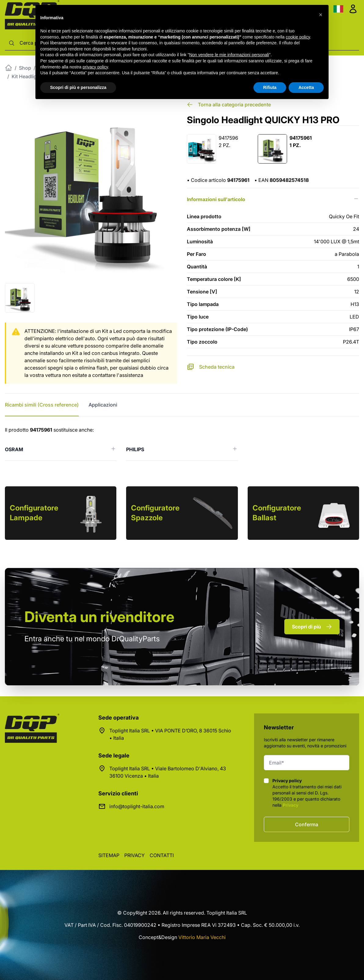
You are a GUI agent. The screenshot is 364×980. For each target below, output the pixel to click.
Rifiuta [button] (270, 87)
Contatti (162, 855)
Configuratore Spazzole (155, 513)
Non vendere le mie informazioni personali (229, 55)
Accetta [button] (306, 87)
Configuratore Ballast (277, 513)
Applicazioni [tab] (103, 405)
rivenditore (99, 617)
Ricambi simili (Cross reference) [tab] (42, 405)
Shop (25, 68)
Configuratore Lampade (34, 513)
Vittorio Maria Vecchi (202, 937)
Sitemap (109, 855)
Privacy (291, 805)
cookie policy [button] (298, 37)
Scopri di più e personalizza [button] (78, 87)
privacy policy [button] (95, 67)
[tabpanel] (182, 443)
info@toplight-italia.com (137, 806)
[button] (321, 15)
